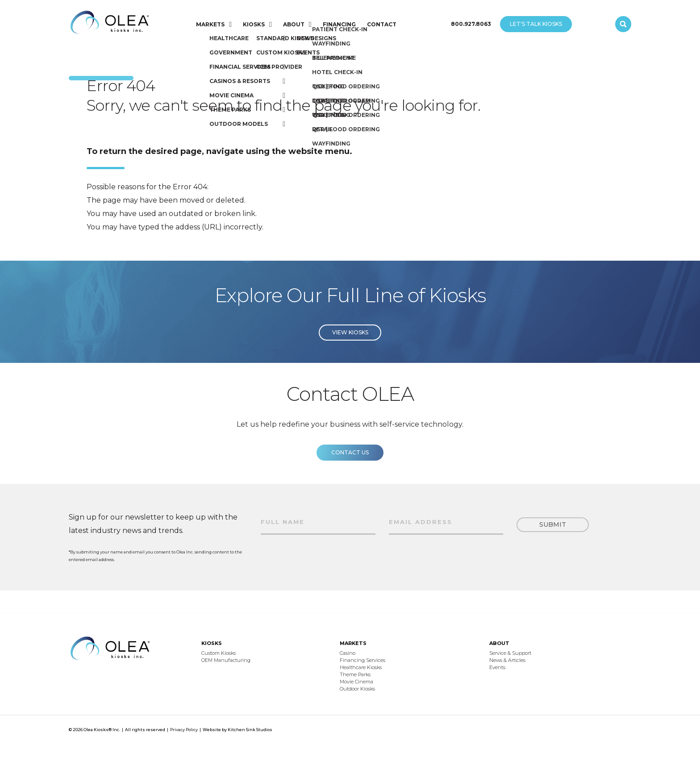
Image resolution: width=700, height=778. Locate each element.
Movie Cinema (356, 682)
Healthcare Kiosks (361, 667)
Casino (348, 653)
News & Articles (507, 660)
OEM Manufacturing (226, 660)
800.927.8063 (471, 24)
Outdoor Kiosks (357, 689)
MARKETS (210, 24)
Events (497, 667)
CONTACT (382, 24)
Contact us (350, 462)
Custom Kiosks (219, 653)
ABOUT (294, 24)
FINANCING (339, 24)
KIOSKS (254, 24)
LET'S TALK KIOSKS (536, 24)
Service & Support (510, 653)
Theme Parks (355, 674)
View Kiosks (350, 342)
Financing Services (362, 660)
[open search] (623, 24)
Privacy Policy (184, 730)
